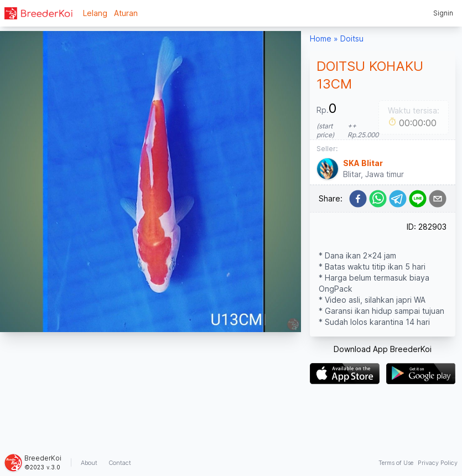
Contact (120, 463)
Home (321, 38)
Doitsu (352, 38)
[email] (438, 199)
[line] (418, 199)
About (89, 463)
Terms (396, 463)
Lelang (95, 13)
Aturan (126, 13)
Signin (443, 13)
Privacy (438, 463)
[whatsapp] (378, 199)
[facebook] (358, 199)
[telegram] (398, 199)
